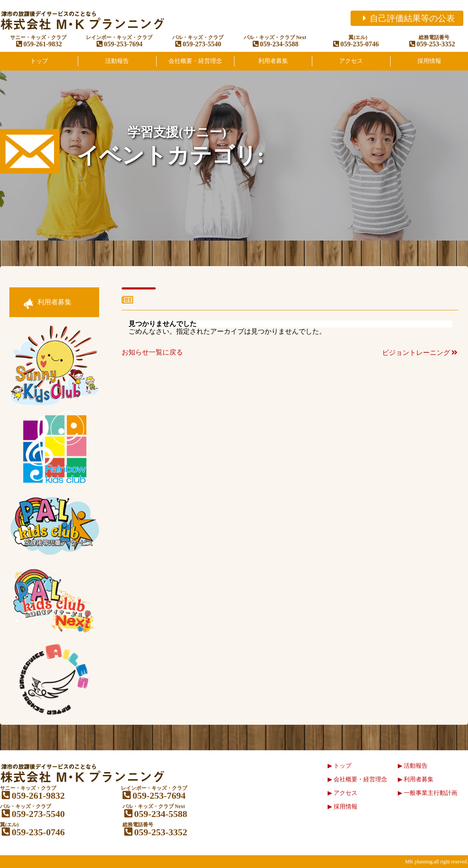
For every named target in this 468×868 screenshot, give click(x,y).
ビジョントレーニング (420, 353)
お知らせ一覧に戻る (152, 352)
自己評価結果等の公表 (407, 18)
